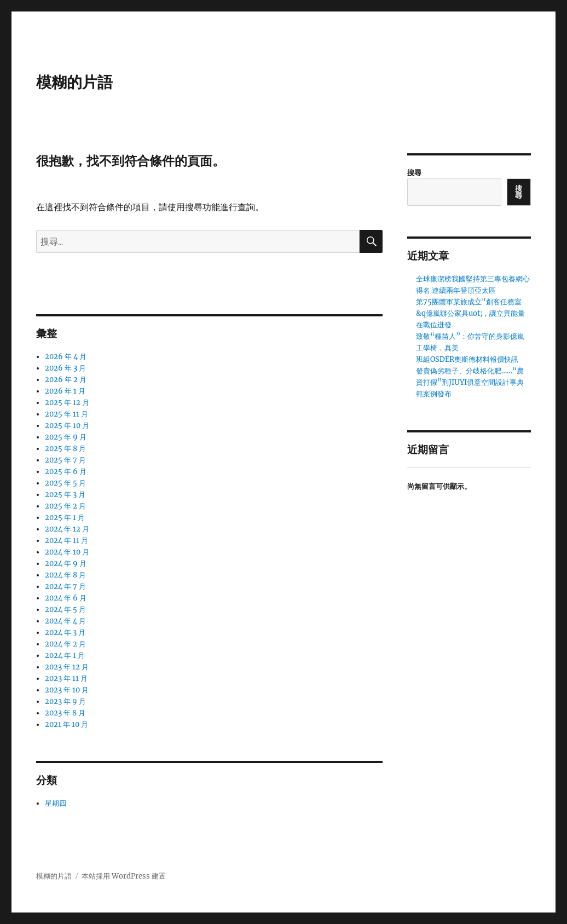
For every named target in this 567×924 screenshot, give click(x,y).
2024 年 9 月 (66, 564)
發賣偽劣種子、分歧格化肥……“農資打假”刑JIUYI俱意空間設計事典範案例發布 (470, 382)
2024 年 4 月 (65, 621)
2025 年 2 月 (65, 506)
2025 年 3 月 (65, 495)
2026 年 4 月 (66, 357)
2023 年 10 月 (67, 690)
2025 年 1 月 (65, 518)
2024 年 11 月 (66, 541)
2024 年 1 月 (65, 656)
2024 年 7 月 (65, 587)
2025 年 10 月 (67, 426)
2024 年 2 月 (65, 644)
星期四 (56, 803)
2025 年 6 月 (66, 472)
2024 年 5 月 (65, 610)
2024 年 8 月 (65, 575)
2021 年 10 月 (66, 724)
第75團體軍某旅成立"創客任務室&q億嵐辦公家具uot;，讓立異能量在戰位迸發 (470, 313)
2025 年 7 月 (65, 460)
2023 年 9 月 (65, 701)
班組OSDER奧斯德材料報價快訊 (467, 359)
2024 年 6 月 (66, 598)
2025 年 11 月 (66, 414)
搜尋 (414, 173)
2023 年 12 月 (67, 667)
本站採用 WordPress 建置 (124, 876)
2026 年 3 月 (65, 368)
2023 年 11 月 (66, 678)
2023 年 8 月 (65, 713)
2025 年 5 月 (65, 483)
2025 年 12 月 (67, 403)
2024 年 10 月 (67, 552)
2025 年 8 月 (65, 449)
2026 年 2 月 (66, 380)
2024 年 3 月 (65, 633)
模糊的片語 (74, 82)
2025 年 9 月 (66, 437)
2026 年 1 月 (65, 391)
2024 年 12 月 (67, 529)
